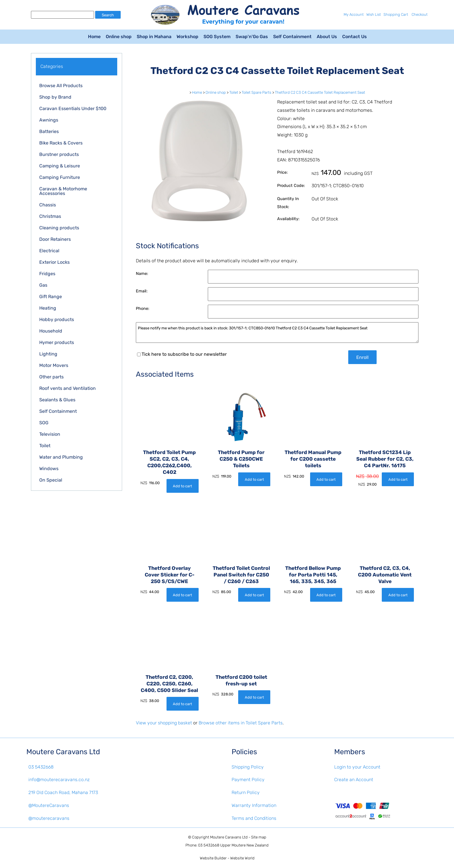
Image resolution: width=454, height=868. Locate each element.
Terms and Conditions (254, 818)
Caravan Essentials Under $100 (73, 108)
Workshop (187, 37)
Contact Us (355, 37)
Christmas (50, 216)
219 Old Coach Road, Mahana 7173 (63, 792)
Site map (259, 837)
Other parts (51, 377)
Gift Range (51, 297)
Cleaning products (59, 228)
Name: (142, 274)
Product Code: (291, 186)
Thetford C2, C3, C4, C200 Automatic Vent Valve (385, 575)
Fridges (47, 274)
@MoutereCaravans (49, 805)
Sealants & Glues (57, 400)
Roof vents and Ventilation (67, 388)
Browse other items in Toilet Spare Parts (241, 723)
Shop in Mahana (154, 37)
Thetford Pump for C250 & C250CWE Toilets (241, 459)
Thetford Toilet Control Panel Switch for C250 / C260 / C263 (241, 575)
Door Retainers (55, 239)
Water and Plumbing (61, 457)
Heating (48, 308)
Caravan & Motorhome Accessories (63, 191)
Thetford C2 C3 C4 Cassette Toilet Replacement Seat (320, 92)
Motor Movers (54, 365)
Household (51, 331)
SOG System (217, 37)
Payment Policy (248, 780)
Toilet (45, 446)
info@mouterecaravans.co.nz (59, 780)
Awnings (49, 120)
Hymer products (57, 342)
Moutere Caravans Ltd (229, 837)
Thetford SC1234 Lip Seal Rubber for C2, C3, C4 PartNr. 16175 (385, 459)
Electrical (49, 251)
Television (50, 434)
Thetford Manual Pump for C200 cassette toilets (313, 459)
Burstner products (59, 154)
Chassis (48, 205)
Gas (43, 285)
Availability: (288, 219)
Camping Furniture (60, 177)
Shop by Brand (55, 97)
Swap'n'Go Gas (252, 37)
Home (94, 37)
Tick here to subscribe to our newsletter (182, 354)
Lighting (48, 354)
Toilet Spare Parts (257, 92)
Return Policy (246, 792)
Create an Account (354, 780)
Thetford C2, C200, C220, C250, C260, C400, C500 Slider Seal (169, 684)
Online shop (119, 37)
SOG (44, 423)
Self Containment (292, 37)
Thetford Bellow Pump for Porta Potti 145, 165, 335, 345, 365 (313, 575)
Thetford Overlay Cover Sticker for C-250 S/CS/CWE (170, 575)
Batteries (49, 131)
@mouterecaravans (49, 818)
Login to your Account (357, 767)
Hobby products (57, 319)
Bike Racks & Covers (61, 143)
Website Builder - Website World (227, 858)
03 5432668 (41, 767)
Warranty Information (254, 805)
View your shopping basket (164, 723)
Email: (142, 291)
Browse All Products (61, 86)
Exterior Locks (54, 262)
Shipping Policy (248, 767)
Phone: (143, 309)
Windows (49, 469)
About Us (327, 37)
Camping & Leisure (60, 166)
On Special (51, 480)
